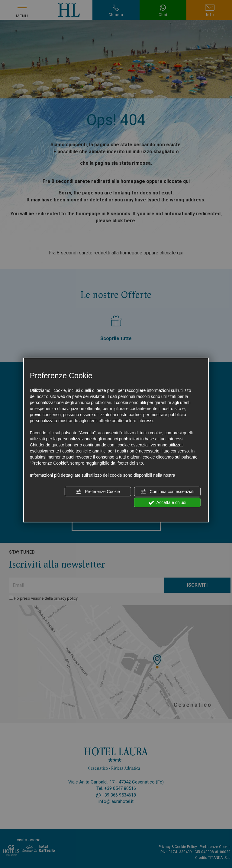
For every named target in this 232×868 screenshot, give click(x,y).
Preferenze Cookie (98, 492)
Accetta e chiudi (168, 503)
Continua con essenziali (167, 492)
